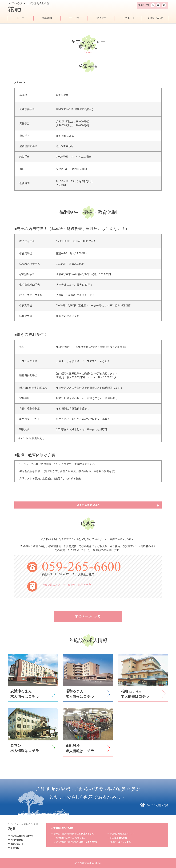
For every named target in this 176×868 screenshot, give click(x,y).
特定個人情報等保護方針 (22, 836)
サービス (74, 18)
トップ (20, 18)
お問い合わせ (156, 18)
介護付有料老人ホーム (70, 838)
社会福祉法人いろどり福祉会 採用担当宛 (67, 585)
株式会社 (119, 838)
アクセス (101, 18)
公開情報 (15, 848)
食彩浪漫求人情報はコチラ (80, 748)
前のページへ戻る (88, 616)
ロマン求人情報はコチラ (25, 748)
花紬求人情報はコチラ (135, 694)
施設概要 (47, 18)
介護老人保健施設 (122, 834)
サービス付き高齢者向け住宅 (74, 834)
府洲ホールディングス (120, 842)
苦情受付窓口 (17, 840)
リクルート (128, 18)
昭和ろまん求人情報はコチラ (80, 694)
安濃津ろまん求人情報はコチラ (25, 694)
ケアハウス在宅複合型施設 (76, 842)
